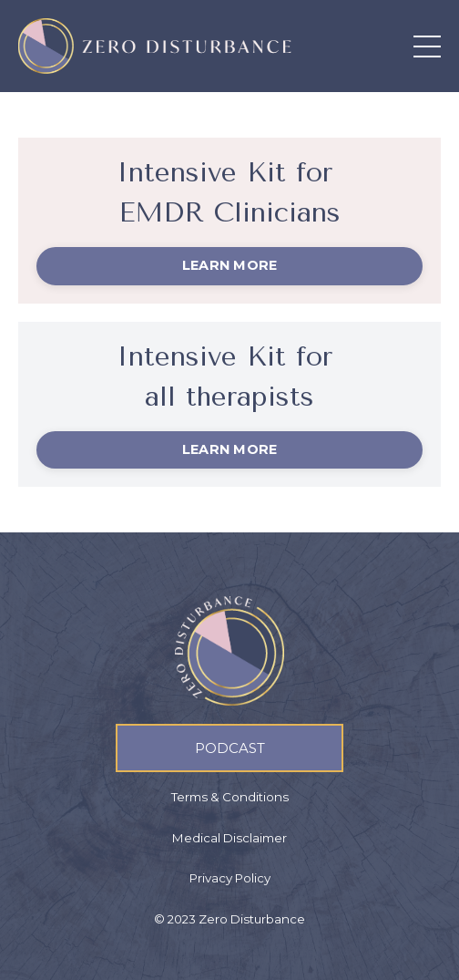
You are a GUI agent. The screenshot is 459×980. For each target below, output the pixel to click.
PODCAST (230, 748)
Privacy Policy (230, 879)
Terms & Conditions (230, 798)
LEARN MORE (230, 265)
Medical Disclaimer (229, 838)
